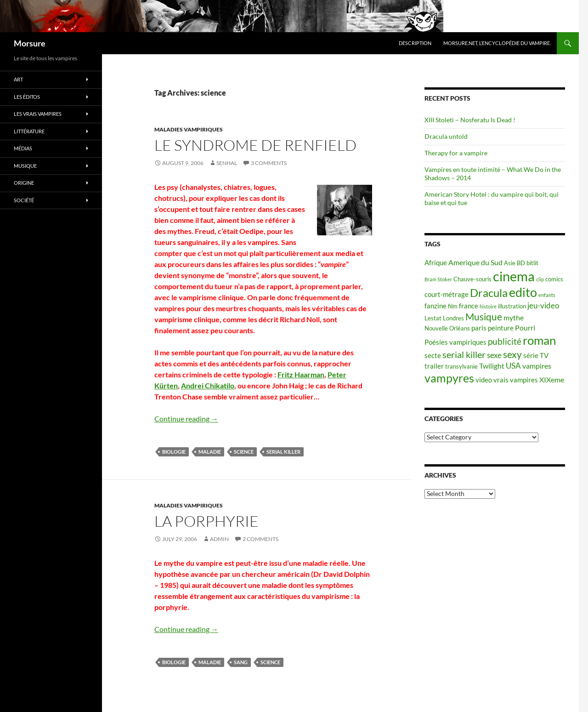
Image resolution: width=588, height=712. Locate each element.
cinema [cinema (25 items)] (514, 276)
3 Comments (269, 163)
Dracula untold (446, 136)
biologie (174, 452)
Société (24, 200)
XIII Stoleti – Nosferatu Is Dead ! (470, 120)
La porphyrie (206, 521)
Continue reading (186, 419)
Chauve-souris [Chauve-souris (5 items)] (472, 279)
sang (241, 662)
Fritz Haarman (301, 374)
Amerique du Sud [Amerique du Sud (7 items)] (475, 262)
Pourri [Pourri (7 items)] (525, 328)
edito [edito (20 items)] (523, 292)
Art (18, 79)
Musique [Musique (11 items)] (484, 317)
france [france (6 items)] (469, 306)
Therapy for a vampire (456, 153)
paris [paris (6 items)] (479, 328)
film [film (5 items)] (453, 306)
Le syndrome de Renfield (255, 145)
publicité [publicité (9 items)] (505, 342)
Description (415, 43)
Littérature (29, 131)
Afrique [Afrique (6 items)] (436, 263)
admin (219, 539)
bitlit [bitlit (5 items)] (532, 263)
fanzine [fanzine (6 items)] (435, 306)
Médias (23, 148)
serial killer (283, 452)
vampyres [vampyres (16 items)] (449, 378)
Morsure (30, 43)
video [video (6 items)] (484, 380)
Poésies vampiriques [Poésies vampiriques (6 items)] (455, 342)
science (244, 452)
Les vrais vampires (38, 114)
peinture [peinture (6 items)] (501, 328)
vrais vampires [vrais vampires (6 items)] (516, 380)
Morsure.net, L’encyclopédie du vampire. (497, 43)
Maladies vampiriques (189, 129)
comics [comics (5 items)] (554, 279)
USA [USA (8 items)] (513, 366)
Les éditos (27, 97)
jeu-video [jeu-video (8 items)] (543, 305)
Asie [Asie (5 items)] (510, 263)
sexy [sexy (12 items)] (512, 354)
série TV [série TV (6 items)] (536, 356)
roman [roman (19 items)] (539, 340)
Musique (25, 166)
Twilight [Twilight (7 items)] (492, 366)
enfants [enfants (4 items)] (547, 295)
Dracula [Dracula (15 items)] (489, 293)
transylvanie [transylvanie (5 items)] (461, 366)
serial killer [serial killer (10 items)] (464, 355)
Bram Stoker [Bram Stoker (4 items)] (438, 279)
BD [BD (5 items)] (521, 263)
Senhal (227, 163)
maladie (210, 452)
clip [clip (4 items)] (540, 279)
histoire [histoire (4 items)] (488, 306)
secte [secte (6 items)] (433, 356)
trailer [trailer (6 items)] (434, 366)
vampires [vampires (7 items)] (537, 366)
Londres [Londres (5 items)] (453, 318)
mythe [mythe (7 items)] (514, 317)
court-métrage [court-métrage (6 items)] (447, 294)
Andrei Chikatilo (208, 385)
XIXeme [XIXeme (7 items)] (552, 379)
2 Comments (260, 539)
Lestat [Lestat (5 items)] (433, 318)
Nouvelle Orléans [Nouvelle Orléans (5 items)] (447, 328)
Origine (24, 183)
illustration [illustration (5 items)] (512, 306)
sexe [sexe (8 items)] (494, 355)
